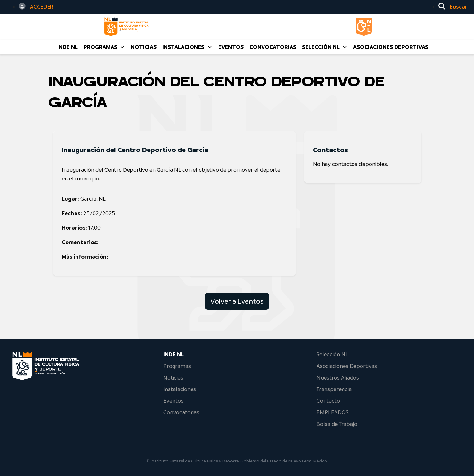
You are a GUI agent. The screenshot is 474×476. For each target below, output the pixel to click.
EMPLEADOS (333, 412)
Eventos (173, 401)
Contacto (328, 401)
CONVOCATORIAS (273, 47)
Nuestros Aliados (338, 378)
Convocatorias (181, 412)
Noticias (173, 378)
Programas (177, 366)
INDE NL (67, 47)
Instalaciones (180, 389)
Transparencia (334, 389)
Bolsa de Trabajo (337, 424)
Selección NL (332, 354)
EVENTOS (231, 47)
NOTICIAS (144, 47)
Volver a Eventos (237, 301)
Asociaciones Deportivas (391, 47)
